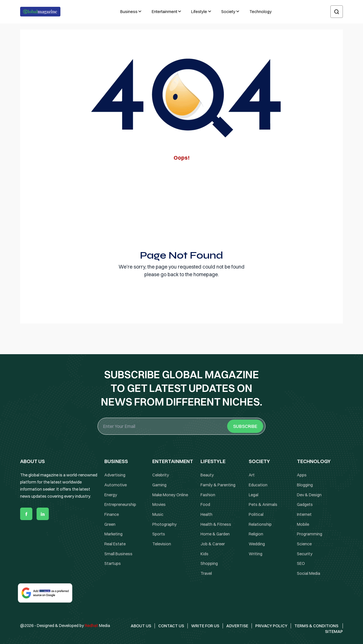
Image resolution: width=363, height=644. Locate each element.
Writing (256, 554)
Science (304, 544)
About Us (141, 626)
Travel (206, 573)
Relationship (260, 524)
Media (97, 626)
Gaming (159, 485)
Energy (111, 495)
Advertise (237, 626)
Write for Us (205, 626)
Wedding (257, 544)
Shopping (209, 564)
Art (252, 475)
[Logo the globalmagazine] (40, 12)
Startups (113, 564)
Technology (261, 12)
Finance (112, 514)
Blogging (305, 485)
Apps (302, 475)
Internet (304, 514)
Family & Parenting (218, 485)
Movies (159, 504)
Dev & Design (309, 495)
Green (110, 524)
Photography (164, 524)
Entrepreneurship (120, 504)
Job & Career (213, 544)
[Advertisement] (181, 204)
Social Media (309, 573)
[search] (337, 12)
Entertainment (164, 12)
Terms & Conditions (317, 626)
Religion (256, 534)
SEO (301, 564)
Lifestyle (199, 12)
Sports (159, 534)
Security (305, 554)
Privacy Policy (271, 626)
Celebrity (161, 475)
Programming (310, 534)
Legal (254, 495)
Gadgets (305, 504)
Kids (204, 554)
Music (158, 514)
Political (256, 514)
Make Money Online (170, 495)
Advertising (115, 475)
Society (228, 12)
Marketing (113, 534)
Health (206, 514)
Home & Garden (215, 534)
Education (258, 485)
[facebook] (26, 514)
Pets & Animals (263, 504)
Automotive (116, 485)
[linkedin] (43, 514)
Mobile (303, 524)
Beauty (207, 475)
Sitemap (334, 632)
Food (205, 504)
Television (162, 544)
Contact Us (171, 626)
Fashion (208, 495)
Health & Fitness (216, 524)
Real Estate (115, 544)
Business (129, 12)
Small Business (118, 554)
